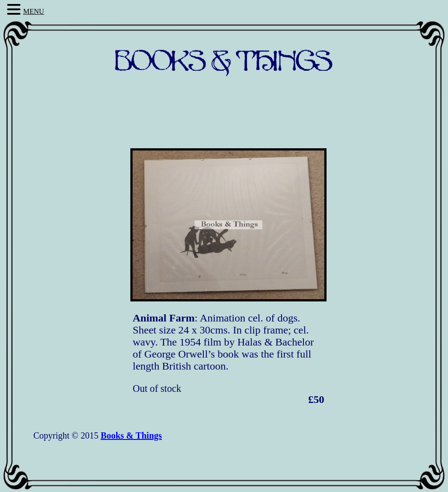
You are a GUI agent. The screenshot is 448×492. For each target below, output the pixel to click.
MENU (34, 11)
